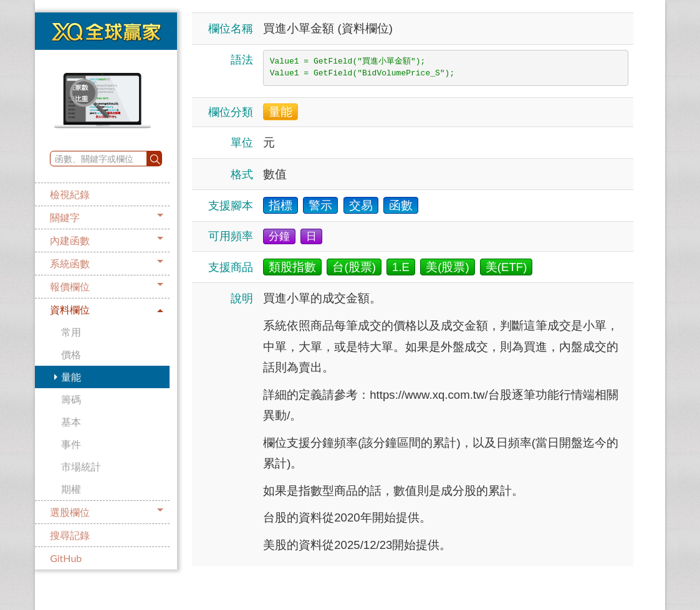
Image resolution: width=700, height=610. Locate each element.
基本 (71, 422)
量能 (71, 377)
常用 (71, 332)
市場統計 (81, 466)
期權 (71, 489)
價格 (71, 354)
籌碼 (71, 399)
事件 (71, 444)
